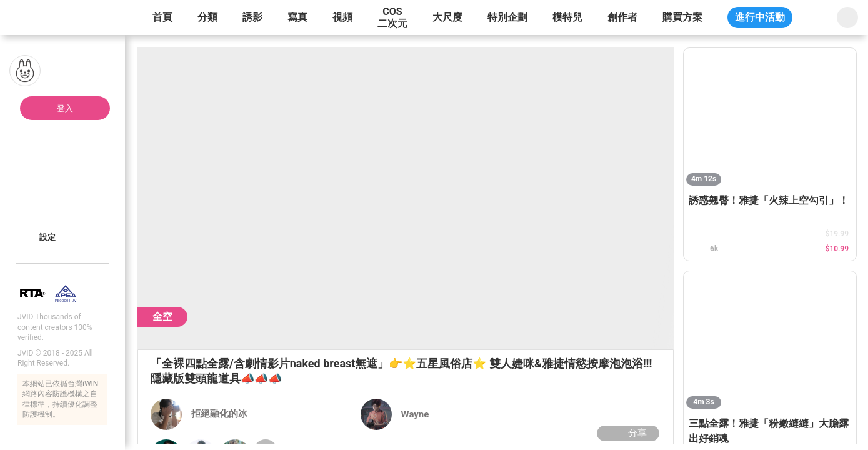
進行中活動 (760, 17)
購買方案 (682, 17)
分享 (626, 433)
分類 (207, 17)
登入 (65, 108)
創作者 (622, 17)
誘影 (252, 17)
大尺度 (447, 17)
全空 (162, 317)
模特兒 (567, 17)
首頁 (162, 17)
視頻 (342, 17)
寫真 (297, 17)
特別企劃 (507, 17)
